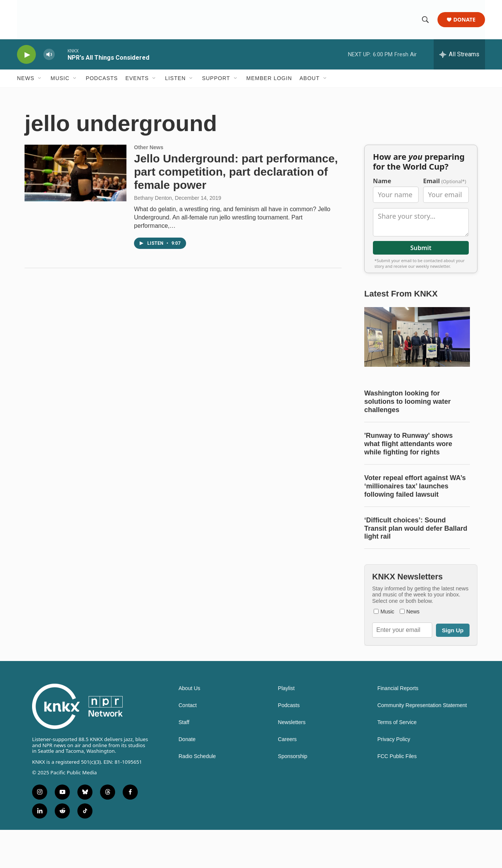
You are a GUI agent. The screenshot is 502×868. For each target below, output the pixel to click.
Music (60, 79)
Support (216, 79)
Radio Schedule (197, 795)
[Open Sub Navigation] (40, 79)
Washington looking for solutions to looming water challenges (407, 425)
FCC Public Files (397, 795)
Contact (188, 744)
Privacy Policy (394, 778)
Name (382, 204)
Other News (149, 155)
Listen (175, 79)
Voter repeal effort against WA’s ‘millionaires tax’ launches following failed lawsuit (415, 509)
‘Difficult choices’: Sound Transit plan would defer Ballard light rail (416, 551)
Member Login (269, 79)
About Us (189, 727)
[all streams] (459, 55)
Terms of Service (397, 761)
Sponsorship (293, 795)
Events (137, 79)
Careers (287, 778)
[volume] (49, 55)
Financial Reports (398, 727)
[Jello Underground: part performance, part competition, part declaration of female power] (75, 181)
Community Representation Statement (422, 744)
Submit (421, 271)
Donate (464, 20)
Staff (184, 761)
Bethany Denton (153, 206)
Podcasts (102, 79)
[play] (26, 55)
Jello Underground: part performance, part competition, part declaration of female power (236, 180)
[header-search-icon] (425, 20)
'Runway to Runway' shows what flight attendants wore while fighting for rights (409, 467)
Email (445, 204)
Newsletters (292, 761)
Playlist (286, 727)
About (310, 79)
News (26, 79)
